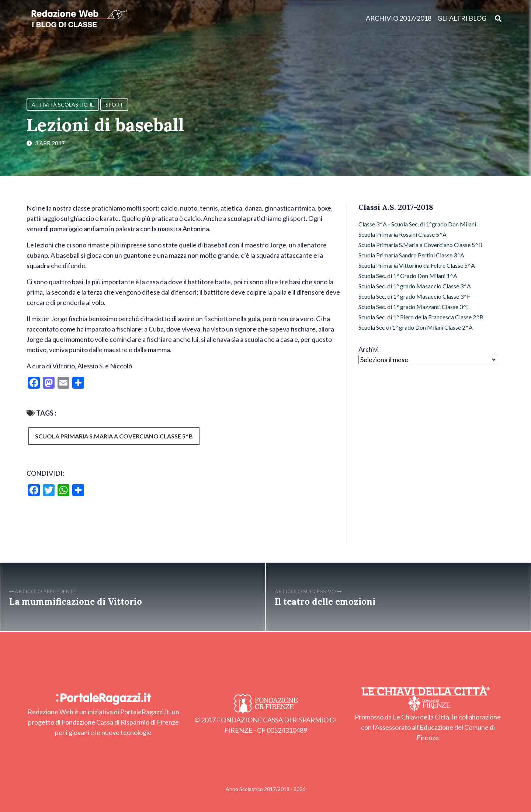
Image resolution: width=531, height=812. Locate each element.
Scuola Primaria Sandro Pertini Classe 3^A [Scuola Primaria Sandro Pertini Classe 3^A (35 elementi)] (411, 255)
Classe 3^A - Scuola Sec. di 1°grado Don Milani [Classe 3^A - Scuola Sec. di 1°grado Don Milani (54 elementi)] (417, 224)
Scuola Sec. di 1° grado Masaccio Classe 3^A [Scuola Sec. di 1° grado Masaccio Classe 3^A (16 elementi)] (415, 286)
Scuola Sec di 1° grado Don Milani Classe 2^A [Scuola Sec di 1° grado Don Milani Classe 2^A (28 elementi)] (416, 327)
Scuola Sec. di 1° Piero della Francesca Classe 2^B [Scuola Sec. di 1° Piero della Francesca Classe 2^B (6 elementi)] (421, 317)
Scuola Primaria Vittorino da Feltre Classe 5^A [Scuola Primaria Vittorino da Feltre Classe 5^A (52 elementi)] (417, 265)
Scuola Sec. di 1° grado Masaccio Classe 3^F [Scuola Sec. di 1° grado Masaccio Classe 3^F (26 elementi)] (414, 296)
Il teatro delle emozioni (325, 602)
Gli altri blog (462, 18)
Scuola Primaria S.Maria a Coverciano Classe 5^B (114, 436)
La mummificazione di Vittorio (76, 602)
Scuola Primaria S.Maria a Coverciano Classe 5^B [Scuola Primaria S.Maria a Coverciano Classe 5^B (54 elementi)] (420, 245)
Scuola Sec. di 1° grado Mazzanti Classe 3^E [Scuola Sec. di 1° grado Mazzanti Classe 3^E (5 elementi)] (414, 307)
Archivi (369, 349)
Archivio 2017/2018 (399, 18)
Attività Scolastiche (63, 105)
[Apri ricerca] (498, 18)
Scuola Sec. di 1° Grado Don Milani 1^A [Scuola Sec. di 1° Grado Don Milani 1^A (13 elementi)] (408, 276)
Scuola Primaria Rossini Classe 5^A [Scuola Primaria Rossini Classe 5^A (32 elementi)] (402, 234)
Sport (114, 105)
